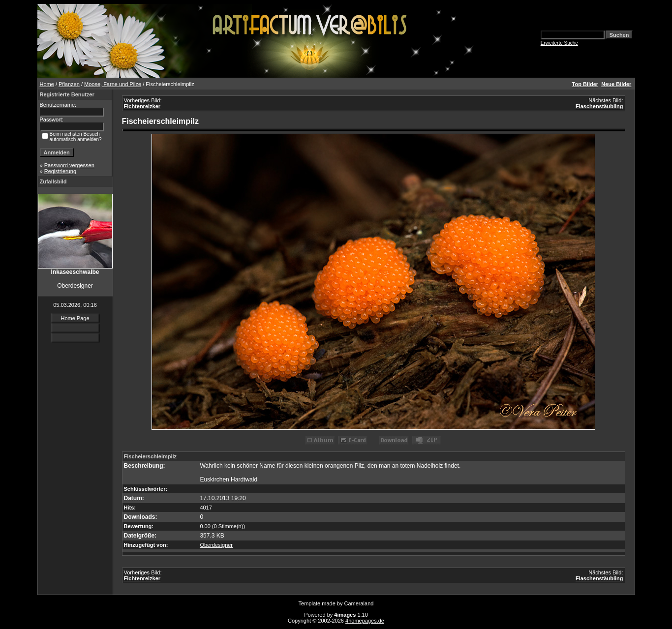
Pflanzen (69, 84)
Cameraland (359, 603)
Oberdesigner (216, 545)
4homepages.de (365, 621)
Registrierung (60, 171)
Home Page (75, 318)
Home (47, 84)
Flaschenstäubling (599, 106)
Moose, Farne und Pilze (113, 84)
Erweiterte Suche (559, 43)
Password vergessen (69, 165)
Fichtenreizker (142, 106)
